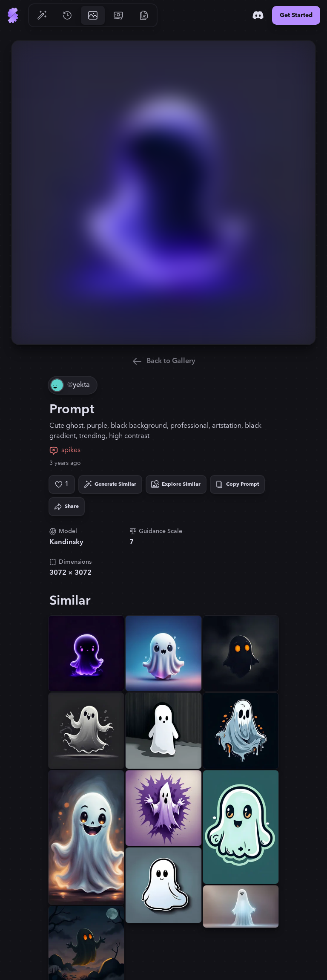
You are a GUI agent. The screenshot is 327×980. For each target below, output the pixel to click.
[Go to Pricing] (118, 15)
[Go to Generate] (42, 15)
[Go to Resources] (144, 15)
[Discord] (258, 15)
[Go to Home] (13, 15)
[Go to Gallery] (93, 15)
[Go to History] (67, 15)
